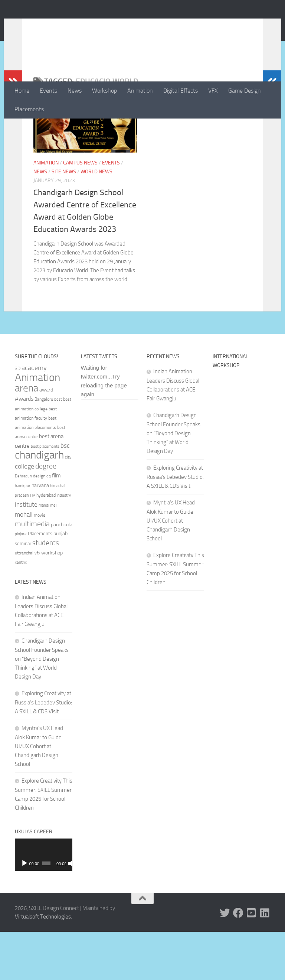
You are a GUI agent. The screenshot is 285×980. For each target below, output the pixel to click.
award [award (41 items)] (46, 438)
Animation (140, 91)
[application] (44, 903)
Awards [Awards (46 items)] (24, 447)
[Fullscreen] (69, 911)
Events (48, 91)
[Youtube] (252, 961)
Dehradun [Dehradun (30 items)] (23, 524)
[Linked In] (265, 961)
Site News (64, 220)
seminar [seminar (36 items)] (23, 592)
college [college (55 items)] (24, 514)
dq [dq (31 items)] (49, 524)
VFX (213, 91)
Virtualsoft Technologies (43, 965)
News (75, 91)
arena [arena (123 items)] (27, 436)
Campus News (80, 211)
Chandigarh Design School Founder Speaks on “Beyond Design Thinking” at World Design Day (42, 707)
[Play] (24, 911)
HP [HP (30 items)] (33, 544)
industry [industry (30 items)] (64, 544)
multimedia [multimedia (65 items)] (32, 572)
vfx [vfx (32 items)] (37, 601)
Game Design (245, 91)
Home (22, 91)
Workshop (104, 91)
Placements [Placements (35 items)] (40, 582)
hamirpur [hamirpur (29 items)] (23, 534)
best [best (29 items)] (58, 448)
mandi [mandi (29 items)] (44, 554)
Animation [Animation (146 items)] (37, 426)
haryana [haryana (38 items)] (40, 533)
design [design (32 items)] (39, 524)
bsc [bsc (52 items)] (65, 494)
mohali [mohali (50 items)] (24, 563)
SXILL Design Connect (84, 26)
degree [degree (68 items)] (46, 514)
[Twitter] (225, 961)
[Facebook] (238, 961)
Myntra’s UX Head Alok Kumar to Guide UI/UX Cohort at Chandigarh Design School (39, 794)
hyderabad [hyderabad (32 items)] (46, 543)
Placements (29, 109)
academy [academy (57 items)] (34, 416)
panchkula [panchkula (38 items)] (62, 573)
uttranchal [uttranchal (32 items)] (24, 601)
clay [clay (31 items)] (68, 505)
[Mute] (63, 911)
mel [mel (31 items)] (53, 553)
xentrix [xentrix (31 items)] (21, 610)
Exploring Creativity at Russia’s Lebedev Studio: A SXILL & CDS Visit (43, 751)
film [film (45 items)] (56, 524)
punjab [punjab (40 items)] (60, 582)
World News (96, 220)
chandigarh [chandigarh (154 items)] (39, 503)
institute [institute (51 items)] (26, 553)
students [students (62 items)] (46, 591)
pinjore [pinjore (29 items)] (21, 582)
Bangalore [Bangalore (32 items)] (44, 447)
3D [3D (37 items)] (18, 416)
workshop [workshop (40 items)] (52, 601)
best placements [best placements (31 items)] (45, 494)
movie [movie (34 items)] (40, 563)
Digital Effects (181, 91)
